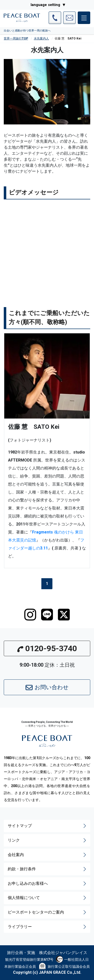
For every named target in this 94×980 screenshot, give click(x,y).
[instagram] (30, 615)
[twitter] (64, 615)
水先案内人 (41, 38)
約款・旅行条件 (48, 869)
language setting (45, 5)
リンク (48, 840)
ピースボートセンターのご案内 (48, 912)
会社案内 (48, 855)
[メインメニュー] (84, 18)
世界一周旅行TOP (16, 38)
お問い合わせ (47, 688)
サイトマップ (48, 826)
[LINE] (47, 615)
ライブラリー (48, 927)
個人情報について (48, 898)
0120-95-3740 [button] (47, 648)
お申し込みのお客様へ (48, 884)
